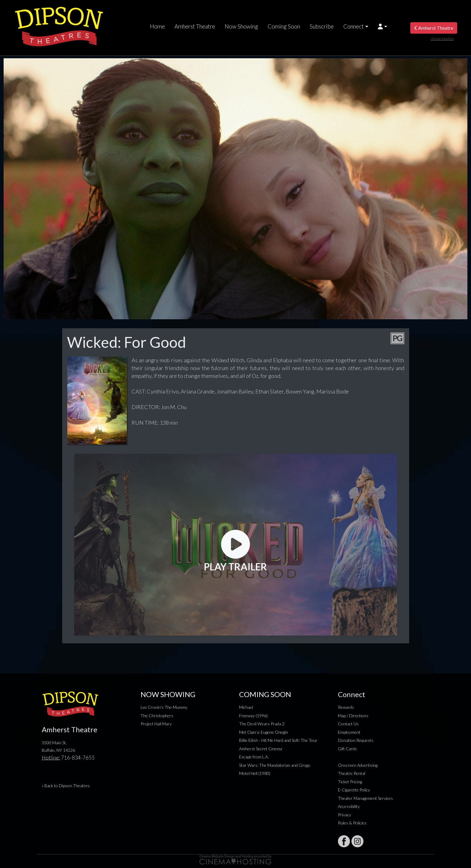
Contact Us (348, 724)
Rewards (346, 707)
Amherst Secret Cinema (261, 749)
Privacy (345, 815)
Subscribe (322, 26)
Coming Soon (284, 26)
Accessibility (349, 806)
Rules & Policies (352, 823)
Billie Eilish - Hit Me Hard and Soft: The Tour (278, 740)
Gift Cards (347, 749)
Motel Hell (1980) (255, 773)
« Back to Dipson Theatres (66, 786)
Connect (354, 26)
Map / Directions (353, 716)
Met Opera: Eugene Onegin (264, 732)
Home (157, 26)
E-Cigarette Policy (354, 790)
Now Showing (241, 26)
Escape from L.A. (254, 757)
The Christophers (157, 716)
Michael (246, 707)
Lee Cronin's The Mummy (164, 707)
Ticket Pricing (350, 782)
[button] (383, 26)
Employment (349, 732)
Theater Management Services (365, 798)
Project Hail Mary (156, 724)
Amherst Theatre (195, 26)
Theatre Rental (352, 773)
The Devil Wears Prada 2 (262, 724)
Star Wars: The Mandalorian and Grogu (275, 765)
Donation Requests (356, 740)
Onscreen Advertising (358, 765)
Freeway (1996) (253, 716)
